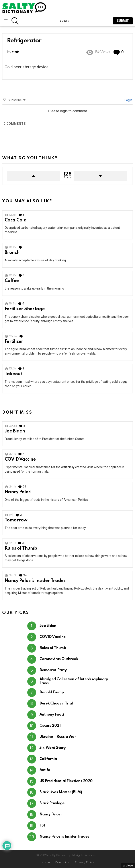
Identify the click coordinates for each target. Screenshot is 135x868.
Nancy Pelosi (18, 492)
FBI (42, 826)
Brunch (12, 253)
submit (123, 21)
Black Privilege (52, 803)
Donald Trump (52, 692)
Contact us (62, 863)
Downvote (100, 176)
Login (128, 100)
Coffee (12, 281)
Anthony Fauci (52, 715)
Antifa (45, 770)
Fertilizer (14, 342)
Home (46, 863)
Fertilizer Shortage (25, 309)
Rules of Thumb (21, 548)
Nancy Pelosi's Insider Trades (35, 581)
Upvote (34, 176)
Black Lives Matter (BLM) (61, 792)
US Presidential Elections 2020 (66, 781)
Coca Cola (16, 220)
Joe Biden (15, 431)
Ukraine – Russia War (58, 737)
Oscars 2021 (50, 726)
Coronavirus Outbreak (59, 659)
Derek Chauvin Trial (56, 703)
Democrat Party (53, 670)
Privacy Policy (84, 863)
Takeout (13, 374)
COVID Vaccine (20, 460)
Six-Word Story (53, 748)
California (48, 759)
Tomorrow (16, 520)
